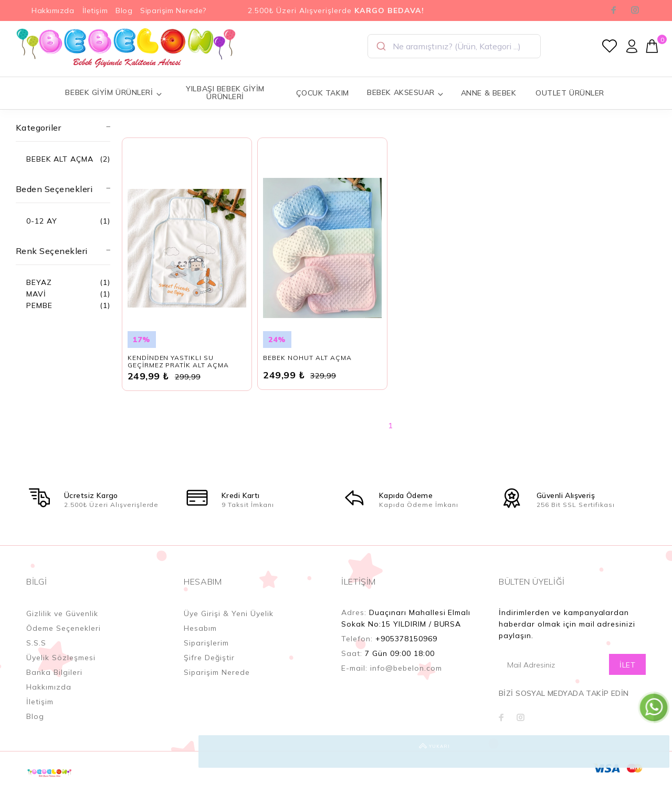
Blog (124, 10)
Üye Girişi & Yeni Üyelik (229, 624)
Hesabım (200, 639)
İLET (627, 676)
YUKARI (653, 751)
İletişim (95, 10)
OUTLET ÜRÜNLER (570, 93)
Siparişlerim (206, 654)
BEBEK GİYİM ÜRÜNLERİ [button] (114, 93)
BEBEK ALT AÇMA (60, 159)
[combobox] (454, 46)
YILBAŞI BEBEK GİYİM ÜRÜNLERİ (225, 93)
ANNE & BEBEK (489, 93)
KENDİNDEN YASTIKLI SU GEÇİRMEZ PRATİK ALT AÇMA (178, 372)
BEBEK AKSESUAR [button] (405, 93)
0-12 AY (42, 221)
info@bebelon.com (406, 679)
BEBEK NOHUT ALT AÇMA (307, 369)
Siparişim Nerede (217, 683)
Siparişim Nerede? (173, 10)
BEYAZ (39, 282)
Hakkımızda (53, 10)
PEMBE (39, 305)
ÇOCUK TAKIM (323, 93)
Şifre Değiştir (209, 669)
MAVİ (36, 294)
